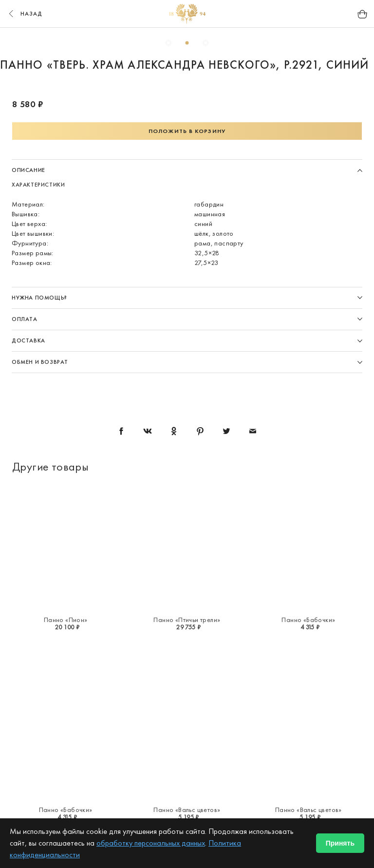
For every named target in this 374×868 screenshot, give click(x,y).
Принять (340, 843)
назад (24, 14)
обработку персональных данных (151, 843)
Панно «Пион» (66, 620)
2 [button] (187, 43)
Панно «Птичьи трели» (187, 620)
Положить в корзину (187, 131)
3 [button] (206, 43)
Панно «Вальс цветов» (187, 810)
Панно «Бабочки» (308, 620)
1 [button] (168, 43)
